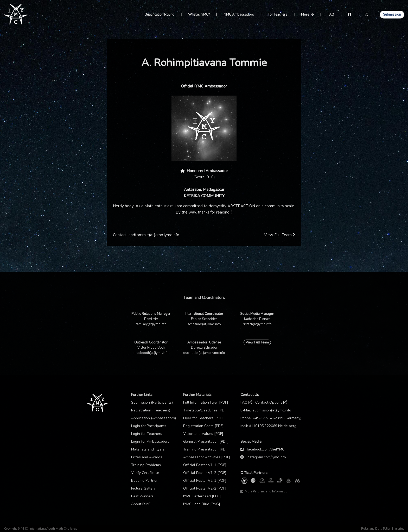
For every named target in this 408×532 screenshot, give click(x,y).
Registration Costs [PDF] (203, 426)
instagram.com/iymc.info (266, 457)
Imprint (399, 529)
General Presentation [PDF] (206, 442)
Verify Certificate (145, 473)
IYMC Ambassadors (239, 15)
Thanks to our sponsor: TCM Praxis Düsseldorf (272, 499)
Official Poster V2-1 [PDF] (205, 481)
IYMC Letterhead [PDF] (202, 496)
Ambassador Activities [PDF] (207, 457)
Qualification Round (159, 15)
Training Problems (146, 465)
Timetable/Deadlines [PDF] (205, 410)
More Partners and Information (265, 491)
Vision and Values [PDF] (203, 434)
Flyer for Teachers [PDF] (203, 418)
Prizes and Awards (147, 457)
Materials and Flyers (148, 449)
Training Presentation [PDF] (206, 449)
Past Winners (142, 496)
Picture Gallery (143, 488)
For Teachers (278, 15)
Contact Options (271, 402)
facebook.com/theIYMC (266, 449)
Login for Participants (149, 426)
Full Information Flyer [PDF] (206, 402)
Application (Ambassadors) (154, 418)
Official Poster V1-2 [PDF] (205, 473)
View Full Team (280, 235)
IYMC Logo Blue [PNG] (202, 504)
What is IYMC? (199, 15)
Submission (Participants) (152, 402)
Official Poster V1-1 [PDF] (205, 465)
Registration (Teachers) (151, 410)
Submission (392, 15)
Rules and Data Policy (376, 529)
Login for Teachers (147, 434)
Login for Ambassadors (150, 442)
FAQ (331, 15)
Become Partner (144, 481)
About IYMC (141, 504)
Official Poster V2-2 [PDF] (205, 488)
